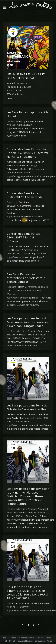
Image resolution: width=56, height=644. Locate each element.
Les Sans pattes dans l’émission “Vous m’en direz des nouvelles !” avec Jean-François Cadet (28, 322)
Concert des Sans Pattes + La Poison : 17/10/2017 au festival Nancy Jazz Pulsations (27, 153)
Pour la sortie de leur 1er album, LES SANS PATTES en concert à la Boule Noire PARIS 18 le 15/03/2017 (27, 593)
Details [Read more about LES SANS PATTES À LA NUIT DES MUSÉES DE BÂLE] (10, 99)
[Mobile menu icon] (5, 7)
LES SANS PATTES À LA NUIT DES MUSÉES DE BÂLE (26, 76)
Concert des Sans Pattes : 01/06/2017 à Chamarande (25, 195)
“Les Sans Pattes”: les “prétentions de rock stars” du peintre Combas (27, 278)
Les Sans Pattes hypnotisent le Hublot (28, 114)
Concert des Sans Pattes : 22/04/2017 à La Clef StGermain (24, 237)
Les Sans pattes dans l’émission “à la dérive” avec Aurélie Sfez (28, 407)
